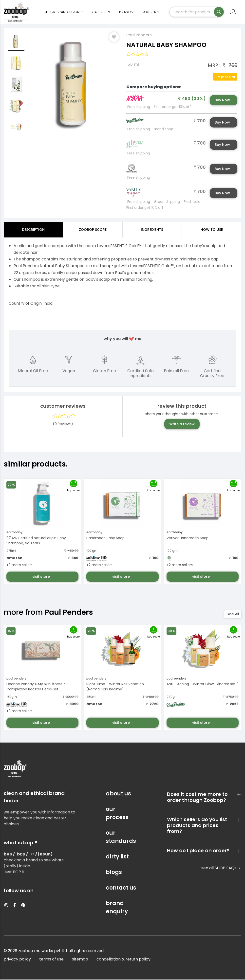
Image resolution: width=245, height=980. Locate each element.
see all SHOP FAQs (221, 868)
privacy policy (17, 960)
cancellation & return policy (123, 960)
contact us (121, 888)
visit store (42, 577)
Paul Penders (139, 35)
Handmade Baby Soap (105, 538)
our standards (121, 837)
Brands (126, 12)
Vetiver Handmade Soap (188, 538)
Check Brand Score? (63, 12)
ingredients (152, 230)
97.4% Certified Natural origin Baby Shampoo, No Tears (36, 541)
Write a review (182, 425)
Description (33, 230)
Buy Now (222, 101)
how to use (212, 230)
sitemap (80, 960)
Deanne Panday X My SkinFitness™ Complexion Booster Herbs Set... (36, 687)
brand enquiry (117, 908)
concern (150, 12)
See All (233, 615)
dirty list (117, 857)
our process (117, 814)
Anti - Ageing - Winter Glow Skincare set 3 (203, 685)
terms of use (51, 960)
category (101, 12)
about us (118, 794)
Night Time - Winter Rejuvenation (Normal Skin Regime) (115, 687)
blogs (114, 873)
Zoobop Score (93, 230)
